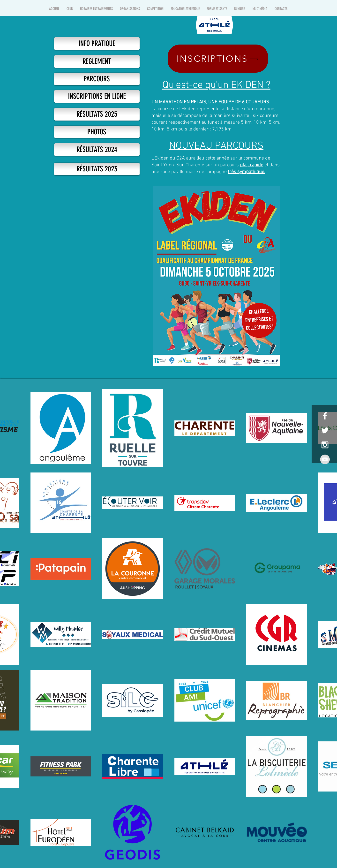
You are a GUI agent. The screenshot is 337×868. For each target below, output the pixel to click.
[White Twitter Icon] (325, 430)
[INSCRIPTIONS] (218, 59)
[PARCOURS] (97, 79)
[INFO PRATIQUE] (97, 44)
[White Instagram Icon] (325, 445)
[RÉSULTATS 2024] (97, 150)
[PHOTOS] (97, 132)
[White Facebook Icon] (325, 416)
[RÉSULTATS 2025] (97, 114)
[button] (70, 9)
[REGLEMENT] (97, 61)
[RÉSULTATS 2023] (97, 169)
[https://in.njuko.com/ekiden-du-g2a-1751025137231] (97, 96)
